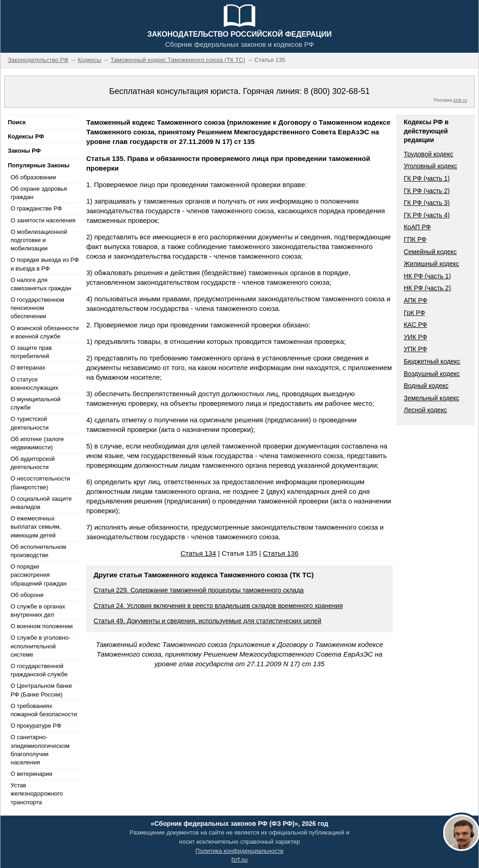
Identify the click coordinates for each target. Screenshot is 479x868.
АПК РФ (415, 300)
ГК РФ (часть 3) (427, 203)
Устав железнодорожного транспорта (37, 793)
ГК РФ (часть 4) (427, 215)
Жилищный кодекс (432, 264)
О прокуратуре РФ (36, 726)
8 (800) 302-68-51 (337, 91)
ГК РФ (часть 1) (427, 178)
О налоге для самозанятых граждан (41, 284)
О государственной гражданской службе (39, 670)
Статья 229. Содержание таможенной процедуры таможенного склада (199, 590)
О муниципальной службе (36, 403)
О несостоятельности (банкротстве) (40, 483)
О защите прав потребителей (31, 352)
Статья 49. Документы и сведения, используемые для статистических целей (207, 621)
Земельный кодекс (432, 398)
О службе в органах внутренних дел (38, 611)
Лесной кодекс (425, 410)
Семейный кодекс (430, 252)
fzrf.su (239, 860)
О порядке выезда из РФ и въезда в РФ (45, 264)
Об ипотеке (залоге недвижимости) (37, 443)
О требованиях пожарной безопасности (44, 710)
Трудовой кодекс (429, 154)
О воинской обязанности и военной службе (45, 332)
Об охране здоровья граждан (39, 193)
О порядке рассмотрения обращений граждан (39, 575)
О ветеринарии (31, 774)
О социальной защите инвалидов (41, 503)
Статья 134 (198, 553)
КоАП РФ (417, 227)
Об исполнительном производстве (38, 551)
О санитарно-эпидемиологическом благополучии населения (40, 750)
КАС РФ (415, 325)
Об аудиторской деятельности (33, 463)
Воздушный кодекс (432, 374)
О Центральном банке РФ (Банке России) (41, 690)
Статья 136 (281, 553)
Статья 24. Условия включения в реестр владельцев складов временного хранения (218, 606)
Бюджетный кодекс (432, 361)
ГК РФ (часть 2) (427, 191)
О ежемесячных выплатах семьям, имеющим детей (36, 527)
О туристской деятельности (30, 423)
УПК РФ (415, 349)
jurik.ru (460, 100)
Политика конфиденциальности (239, 851)
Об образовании (33, 177)
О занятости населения (43, 220)
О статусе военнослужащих (34, 384)
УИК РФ (415, 337)
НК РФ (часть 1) (427, 276)
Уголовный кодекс (431, 166)
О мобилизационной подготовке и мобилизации (39, 240)
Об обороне (27, 595)
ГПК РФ (415, 239)
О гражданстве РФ (36, 208)
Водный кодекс (426, 386)
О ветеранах (28, 368)
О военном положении (42, 626)
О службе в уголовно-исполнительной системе (40, 646)
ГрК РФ (414, 313)
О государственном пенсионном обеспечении (37, 308)
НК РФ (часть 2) (427, 288)
